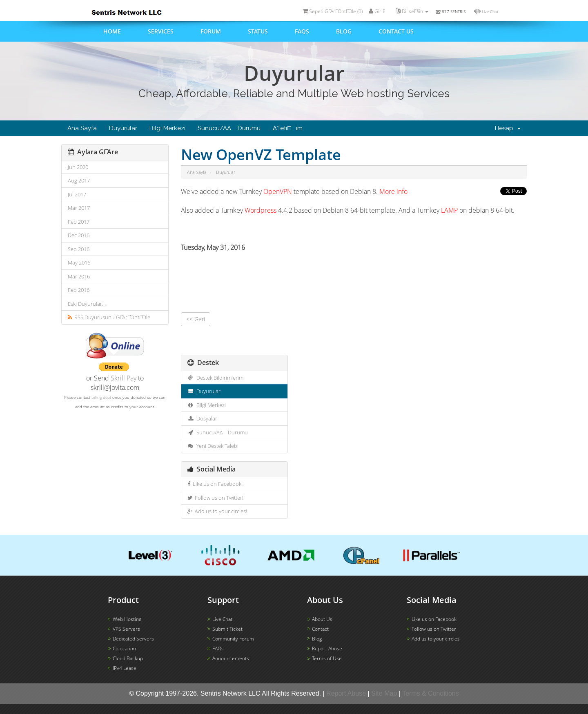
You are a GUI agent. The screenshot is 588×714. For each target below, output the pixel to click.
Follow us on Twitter (434, 629)
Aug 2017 (79, 180)
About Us (322, 619)
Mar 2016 (79, 276)
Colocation (124, 648)
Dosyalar (203, 418)
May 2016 (79, 262)
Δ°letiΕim (288, 128)
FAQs (302, 31)
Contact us (396, 31)
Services (161, 31)
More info (393, 191)
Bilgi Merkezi (167, 128)
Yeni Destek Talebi (213, 446)
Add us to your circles (436, 639)
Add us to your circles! (217, 511)
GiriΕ (379, 11)
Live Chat (490, 11)
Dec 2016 (79, 235)
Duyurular (123, 128)
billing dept (101, 397)
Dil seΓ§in (412, 11)
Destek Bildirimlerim (216, 378)
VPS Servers (126, 629)
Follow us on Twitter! (215, 498)
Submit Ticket (227, 629)
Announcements (231, 658)
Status (258, 31)
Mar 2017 (79, 208)
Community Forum (233, 639)
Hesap (508, 128)
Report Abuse (327, 648)
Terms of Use (327, 658)
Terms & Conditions (431, 693)
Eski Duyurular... (87, 304)
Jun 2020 (78, 167)
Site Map (384, 693)
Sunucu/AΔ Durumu (229, 128)
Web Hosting (127, 619)
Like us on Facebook (434, 619)
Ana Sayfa (82, 128)
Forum (211, 31)
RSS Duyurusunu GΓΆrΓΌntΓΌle (109, 317)
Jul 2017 (77, 194)
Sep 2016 (79, 249)
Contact (320, 629)
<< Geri (196, 319)
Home (112, 31)
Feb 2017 (79, 222)
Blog (344, 31)
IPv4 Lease (125, 668)
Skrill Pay (124, 378)
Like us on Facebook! (215, 484)
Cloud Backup (128, 658)
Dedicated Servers (133, 639)
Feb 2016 (79, 290)
